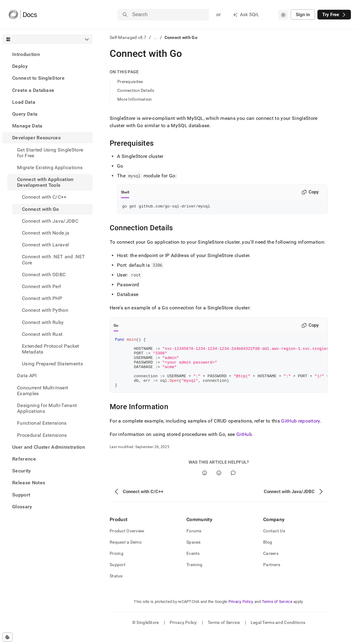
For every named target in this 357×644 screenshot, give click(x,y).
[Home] (23, 15)
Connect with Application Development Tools (45, 182)
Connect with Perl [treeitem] (41, 286)
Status (116, 587)
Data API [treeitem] (27, 376)
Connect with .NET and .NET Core (53, 259)
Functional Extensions (42, 423)
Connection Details (136, 90)
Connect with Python (45, 310)
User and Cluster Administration (49, 447)
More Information (134, 99)
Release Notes (29, 483)
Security (22, 471)
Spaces (194, 553)
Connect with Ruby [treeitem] (43, 322)
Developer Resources (36, 138)
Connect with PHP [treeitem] (42, 298)
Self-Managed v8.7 (128, 37)
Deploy (20, 66)
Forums (194, 542)
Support (21, 495)
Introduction (26, 54)
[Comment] (233, 484)
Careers (271, 564)
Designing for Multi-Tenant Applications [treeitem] (47, 408)
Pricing (117, 564)
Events (193, 564)
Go (116, 326)
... (156, 37)
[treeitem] (48, 54)
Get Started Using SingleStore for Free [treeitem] (50, 153)
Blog (268, 553)
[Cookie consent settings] (7, 637)
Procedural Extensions (42, 435)
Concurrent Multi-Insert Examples (42, 391)
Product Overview (127, 542)
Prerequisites (130, 82)
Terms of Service (277, 613)
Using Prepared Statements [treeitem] (52, 364)
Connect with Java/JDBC (50, 221)
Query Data (25, 114)
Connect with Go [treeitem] (41, 209)
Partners (272, 576)
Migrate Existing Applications (50, 167)
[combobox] (283, 15)
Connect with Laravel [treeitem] (45, 245)
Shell (125, 192)
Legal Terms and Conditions (278, 633)
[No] (219, 484)
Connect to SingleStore (38, 78)
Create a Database (33, 90)
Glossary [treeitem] (22, 507)
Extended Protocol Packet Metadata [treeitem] (51, 349)
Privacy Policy (241, 613)
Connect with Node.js (46, 233)
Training (194, 576)
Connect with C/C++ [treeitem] (44, 197)
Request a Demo (126, 553)
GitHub (244, 445)
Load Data (24, 102)
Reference (24, 459)
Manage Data (27, 126)
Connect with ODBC (44, 275)
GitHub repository (300, 432)
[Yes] (205, 484)
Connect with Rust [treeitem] (42, 334)
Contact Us (274, 542)
